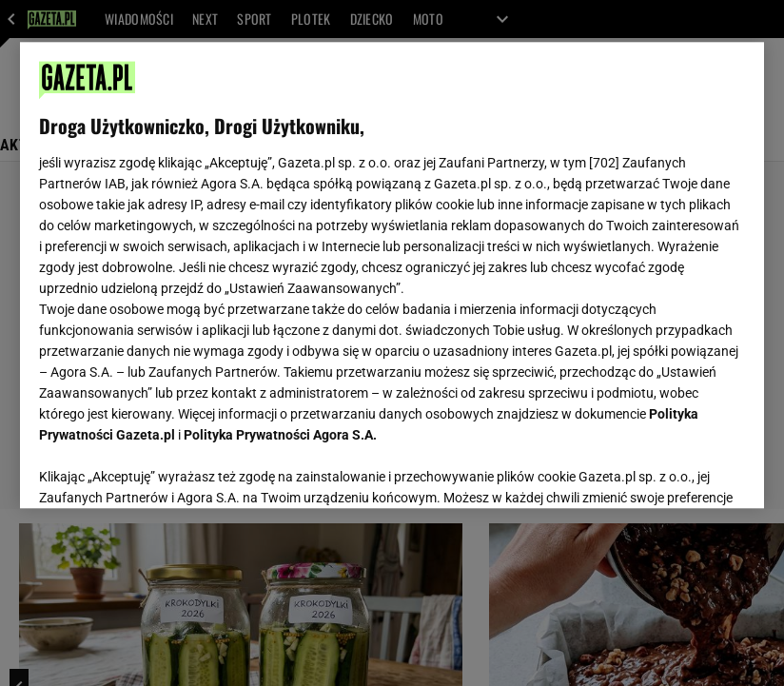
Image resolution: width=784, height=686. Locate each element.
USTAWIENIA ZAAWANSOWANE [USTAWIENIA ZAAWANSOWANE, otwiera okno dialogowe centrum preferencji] (163, 470)
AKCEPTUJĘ (681, 471)
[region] (392, 275)
